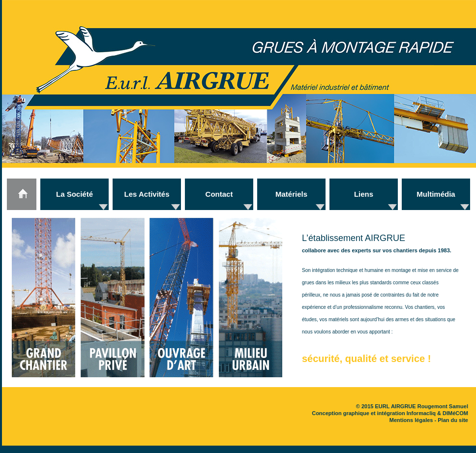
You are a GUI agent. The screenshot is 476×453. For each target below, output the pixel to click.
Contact (219, 194)
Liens (364, 194)
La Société (74, 194)
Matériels (291, 194)
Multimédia (436, 194)
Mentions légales (411, 420)
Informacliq (421, 413)
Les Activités (147, 194)
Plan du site (453, 420)
